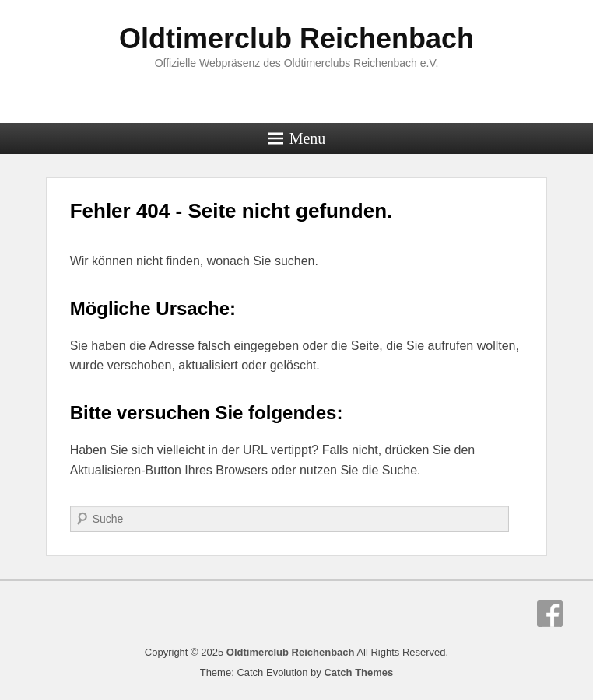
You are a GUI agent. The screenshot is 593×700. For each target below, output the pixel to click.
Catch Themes (358, 672)
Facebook (550, 614)
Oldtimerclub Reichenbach (296, 38)
